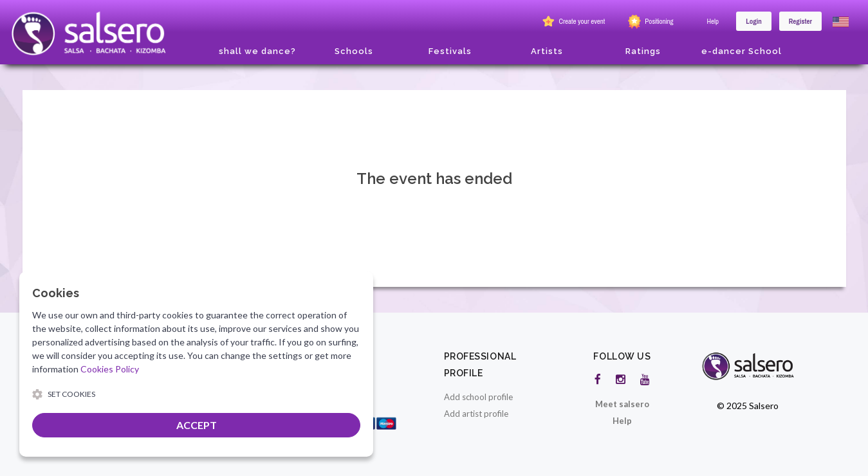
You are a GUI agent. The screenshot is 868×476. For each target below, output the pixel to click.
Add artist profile (476, 414)
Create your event (572, 22)
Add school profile (478, 397)
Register (800, 21)
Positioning (649, 22)
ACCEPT (197, 425)
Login (754, 21)
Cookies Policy (110, 369)
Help (713, 21)
